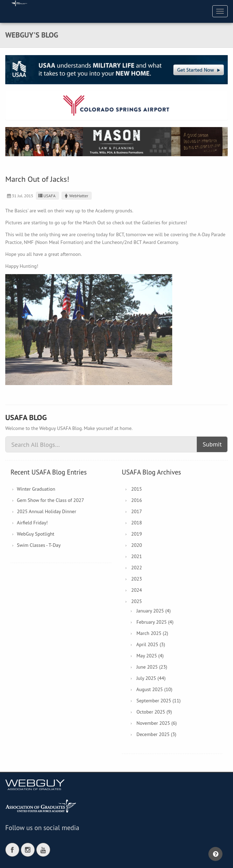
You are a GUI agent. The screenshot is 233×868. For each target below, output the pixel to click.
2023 (137, 579)
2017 (137, 511)
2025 (137, 601)
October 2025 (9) (154, 712)
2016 (137, 500)
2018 (137, 523)
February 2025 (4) (155, 622)
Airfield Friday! (32, 523)
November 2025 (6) (157, 723)
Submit (212, 444)
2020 (137, 545)
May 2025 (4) (150, 656)
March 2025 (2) (152, 633)
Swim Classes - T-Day (39, 545)
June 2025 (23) (152, 667)
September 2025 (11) (158, 701)
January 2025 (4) (153, 611)
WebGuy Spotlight (36, 534)
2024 (137, 590)
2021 (137, 556)
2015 (137, 489)
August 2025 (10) (154, 689)
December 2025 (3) (156, 734)
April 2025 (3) (151, 644)
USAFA (47, 196)
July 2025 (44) (151, 678)
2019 (137, 534)
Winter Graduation (36, 489)
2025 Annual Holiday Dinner (47, 511)
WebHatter (76, 196)
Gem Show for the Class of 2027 (50, 500)
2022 (137, 568)
